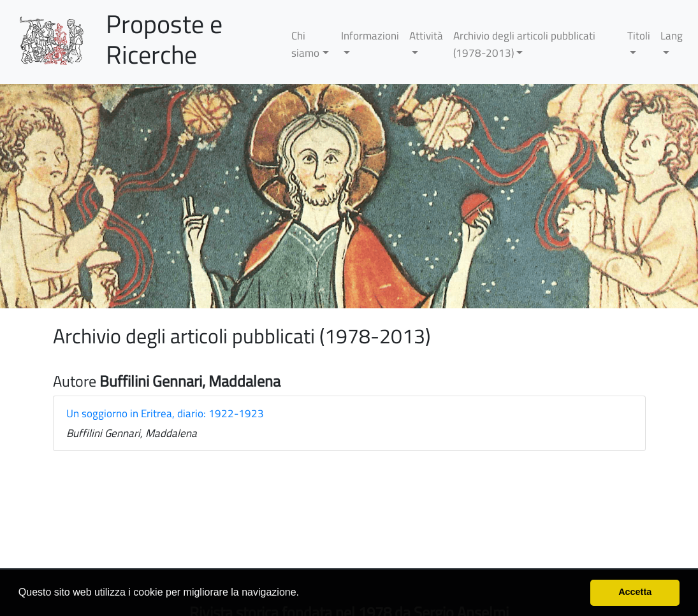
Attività (426, 36)
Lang (672, 36)
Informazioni (370, 36)
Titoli (639, 36)
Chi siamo (305, 44)
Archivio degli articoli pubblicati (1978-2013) (524, 44)
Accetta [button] (635, 592)
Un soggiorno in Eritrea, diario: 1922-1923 (165, 413)
